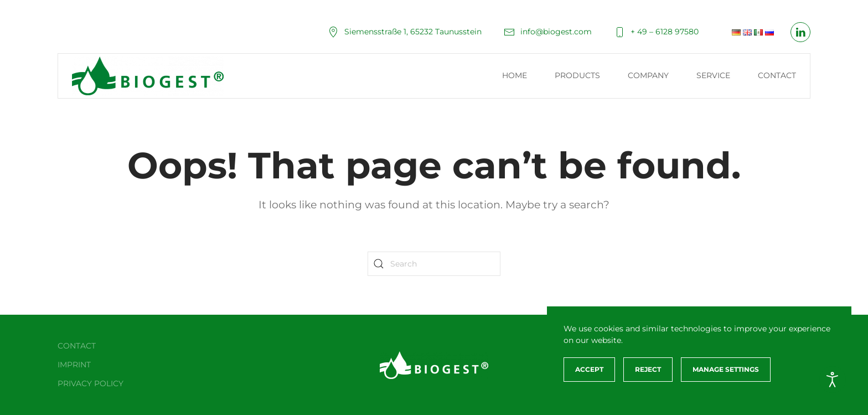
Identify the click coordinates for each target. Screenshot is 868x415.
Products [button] (577, 75)
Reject (648, 369)
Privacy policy (91, 383)
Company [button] (648, 75)
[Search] (434, 264)
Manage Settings (726, 369)
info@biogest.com (548, 32)
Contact (777, 75)
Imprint (74, 365)
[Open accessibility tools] (833, 380)
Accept (589, 369)
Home (515, 75)
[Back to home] (148, 76)
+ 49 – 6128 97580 (656, 32)
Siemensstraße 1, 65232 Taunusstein (405, 32)
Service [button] (713, 75)
